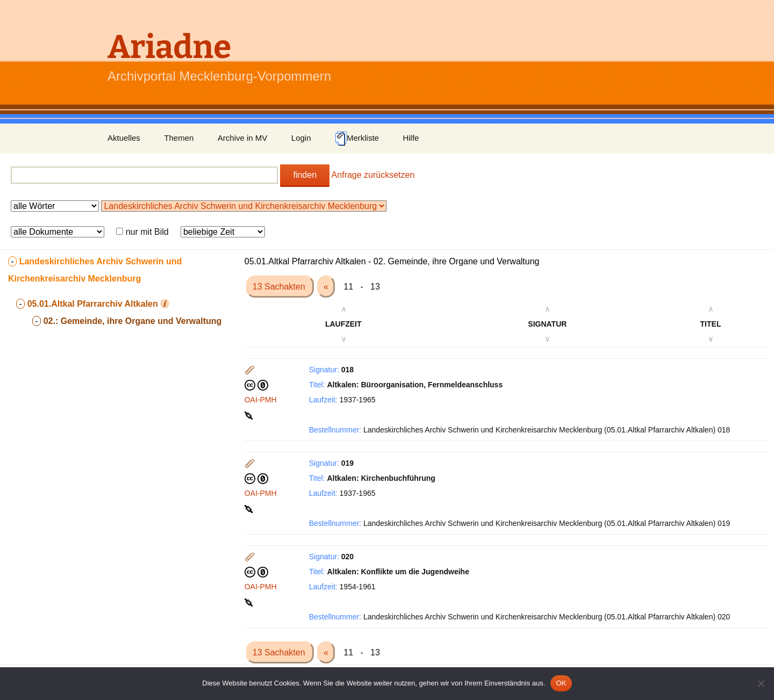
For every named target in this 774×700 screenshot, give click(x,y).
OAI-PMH (261, 400)
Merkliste (357, 139)
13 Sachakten (280, 287)
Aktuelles (124, 138)
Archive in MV (243, 138)
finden (305, 175)
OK (561, 683)
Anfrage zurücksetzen (373, 175)
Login (301, 138)
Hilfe (411, 138)
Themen (179, 138)
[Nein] (761, 683)
